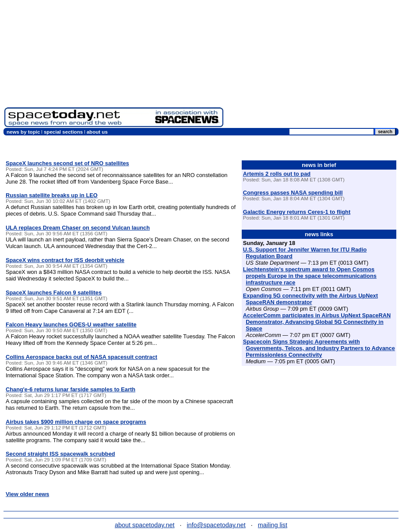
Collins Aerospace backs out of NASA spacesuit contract (81, 357)
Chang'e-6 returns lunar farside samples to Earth (71, 389)
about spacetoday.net (145, 525)
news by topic (23, 132)
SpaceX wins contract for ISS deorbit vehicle (65, 260)
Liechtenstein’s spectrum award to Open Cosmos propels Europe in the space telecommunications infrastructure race (310, 276)
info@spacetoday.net (216, 525)
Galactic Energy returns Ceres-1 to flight (297, 212)
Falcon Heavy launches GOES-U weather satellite (71, 325)
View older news (27, 494)
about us (97, 132)
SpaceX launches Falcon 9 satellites (54, 293)
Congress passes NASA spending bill (293, 193)
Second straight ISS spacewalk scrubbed (60, 454)
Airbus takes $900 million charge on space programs (76, 422)
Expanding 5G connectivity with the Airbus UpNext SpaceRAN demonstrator (310, 299)
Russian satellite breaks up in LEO (52, 195)
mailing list (273, 525)
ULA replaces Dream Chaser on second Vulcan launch (78, 228)
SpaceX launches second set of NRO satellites (67, 163)
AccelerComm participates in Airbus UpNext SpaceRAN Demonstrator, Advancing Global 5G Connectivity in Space (317, 322)
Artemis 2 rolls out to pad (277, 174)
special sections (63, 132)
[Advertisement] (313, 66)
